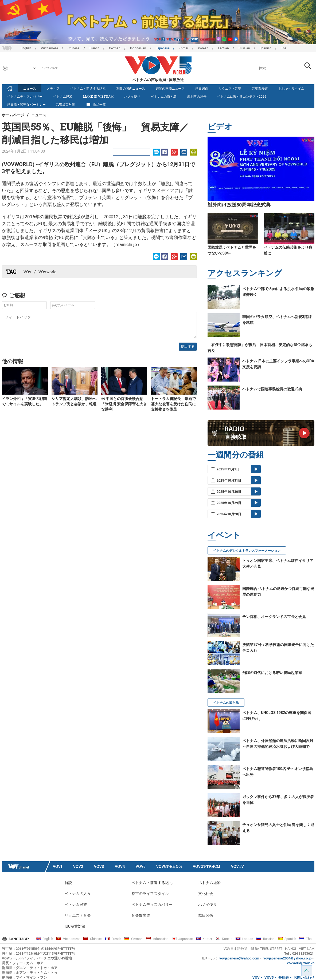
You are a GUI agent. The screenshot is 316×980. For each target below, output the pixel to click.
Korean (203, 48)
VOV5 (140, 866)
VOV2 (78, 866)
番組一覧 (96, 105)
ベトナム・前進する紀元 (88, 88)
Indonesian (138, 48)
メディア (53, 88)
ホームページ (13, 115)
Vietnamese (49, 48)
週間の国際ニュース (170, 88)
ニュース (30, 88)
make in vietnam (98, 96)
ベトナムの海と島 (164, 96)
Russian (244, 48)
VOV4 (120, 866)
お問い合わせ (304, 977)
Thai (284, 48)
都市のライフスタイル (150, 894)
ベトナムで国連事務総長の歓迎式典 (272, 389)
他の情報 (13, 361)
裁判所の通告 (197, 96)
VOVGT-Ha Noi (169, 866)
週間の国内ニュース (131, 88)
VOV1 (57, 866)
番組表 (284, 977)
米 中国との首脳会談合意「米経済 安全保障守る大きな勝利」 (124, 404)
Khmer (184, 48)
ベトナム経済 (63, 96)
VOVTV (237, 866)
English (26, 48)
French (94, 48)
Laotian (223, 48)
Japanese (163, 48)
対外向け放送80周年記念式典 (239, 205)
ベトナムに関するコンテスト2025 (242, 96)
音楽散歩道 (260, 88)
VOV (28, 272)
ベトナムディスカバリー (25, 96)
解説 (68, 883)
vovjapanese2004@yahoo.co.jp (287, 958)
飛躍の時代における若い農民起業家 (272, 673)
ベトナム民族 (76, 904)
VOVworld (47, 272)
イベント (224, 535)
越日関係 (202, 88)
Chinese (74, 48)
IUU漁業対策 (66, 104)
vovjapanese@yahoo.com (239, 958)
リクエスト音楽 (230, 88)
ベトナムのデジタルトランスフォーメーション (247, 551)
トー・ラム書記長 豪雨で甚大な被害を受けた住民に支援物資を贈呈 (173, 404)
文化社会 (206, 894)
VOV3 (99, 866)
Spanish (266, 48)
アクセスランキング (245, 273)
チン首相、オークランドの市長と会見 (274, 617)
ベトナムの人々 (78, 894)
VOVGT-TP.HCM (206, 866)
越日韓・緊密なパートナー (26, 104)
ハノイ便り (132, 96)
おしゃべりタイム (291, 88)
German (115, 48)
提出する (188, 346)
